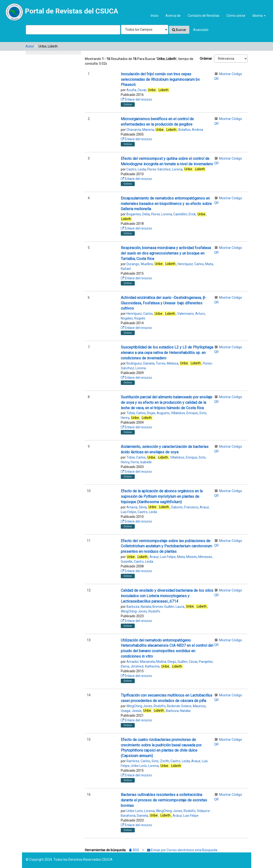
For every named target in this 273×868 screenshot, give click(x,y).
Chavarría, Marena (140, 130)
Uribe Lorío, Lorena (145, 766)
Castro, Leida (136, 169)
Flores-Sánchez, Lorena (165, 169)
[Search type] (145, 30)
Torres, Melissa (167, 363)
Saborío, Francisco (185, 507)
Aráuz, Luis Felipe (186, 816)
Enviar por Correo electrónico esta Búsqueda (182, 850)
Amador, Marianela (141, 662)
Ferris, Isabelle (141, 462)
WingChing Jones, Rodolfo (146, 706)
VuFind (15, 7)
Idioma (259, 16)
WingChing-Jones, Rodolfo (141, 611)
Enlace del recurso (136, 99)
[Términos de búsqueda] (73, 30)
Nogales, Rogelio (133, 318)
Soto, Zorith (160, 761)
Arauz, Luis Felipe (163, 557)
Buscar (179, 30)
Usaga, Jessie (131, 711)
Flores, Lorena (161, 214)
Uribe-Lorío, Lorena (141, 811)
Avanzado (201, 30)
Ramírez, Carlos (138, 761)
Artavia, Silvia (136, 507)
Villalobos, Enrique (184, 413)
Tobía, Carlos (136, 413)
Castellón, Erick (184, 214)
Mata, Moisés (187, 557)
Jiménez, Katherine (145, 666)
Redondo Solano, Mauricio (186, 706)
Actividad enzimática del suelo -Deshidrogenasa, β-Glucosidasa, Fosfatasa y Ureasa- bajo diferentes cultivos (164, 303)
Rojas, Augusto (158, 413)
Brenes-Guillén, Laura (168, 607)
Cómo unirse (236, 16)
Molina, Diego (166, 662)
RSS (134, 850)
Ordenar (206, 59)
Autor (30, 46)
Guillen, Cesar (187, 662)
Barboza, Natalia (139, 607)
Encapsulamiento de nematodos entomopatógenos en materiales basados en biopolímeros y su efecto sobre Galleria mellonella (166, 204)
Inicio (155, 16)
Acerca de (173, 16)
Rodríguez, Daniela (140, 363)
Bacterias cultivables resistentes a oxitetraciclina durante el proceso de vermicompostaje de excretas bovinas (164, 800)
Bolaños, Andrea (191, 130)
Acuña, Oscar (136, 90)
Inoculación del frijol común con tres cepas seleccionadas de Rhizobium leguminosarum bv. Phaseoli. (160, 79)
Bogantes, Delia (138, 214)
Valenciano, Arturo (191, 314)
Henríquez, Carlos (191, 264)
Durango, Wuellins (140, 264)
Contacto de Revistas (204, 16)
